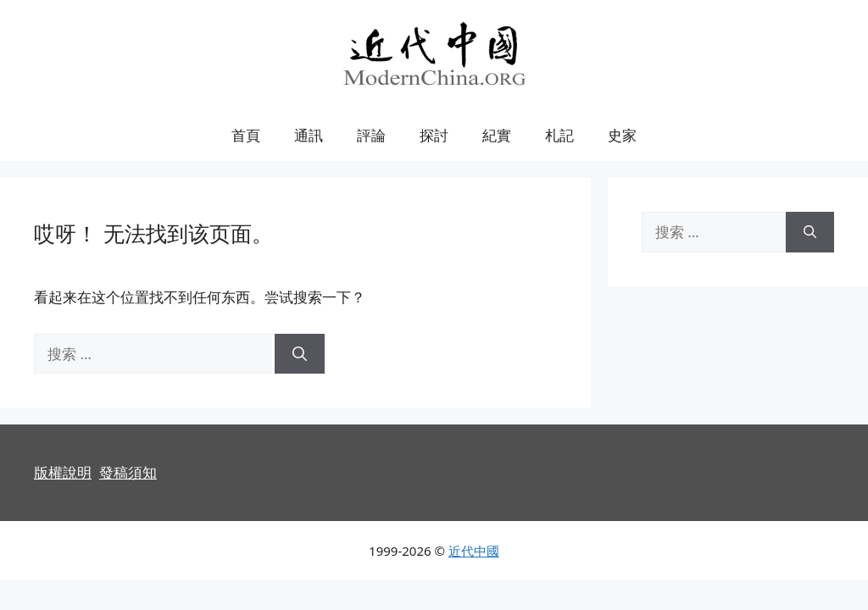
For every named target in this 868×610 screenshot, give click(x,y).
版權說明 (63, 472)
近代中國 (474, 551)
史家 (622, 135)
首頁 (246, 135)
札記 (559, 135)
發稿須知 (128, 472)
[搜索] (300, 354)
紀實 (497, 135)
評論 (371, 135)
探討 (434, 135)
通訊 (309, 135)
